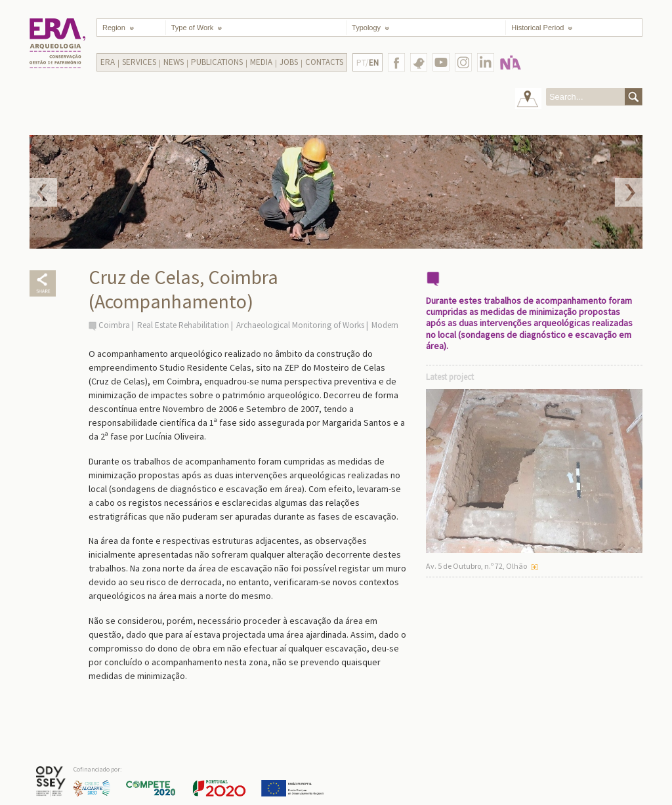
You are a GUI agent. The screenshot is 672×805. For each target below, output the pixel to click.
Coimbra (114, 325)
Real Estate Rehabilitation (183, 325)
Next (629, 192)
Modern (385, 325)
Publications (217, 62)
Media (261, 62)
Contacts (324, 62)
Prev (43, 192)
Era (108, 62)
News (174, 62)
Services (139, 62)
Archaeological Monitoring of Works (300, 325)
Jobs (289, 62)
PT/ (367, 63)
